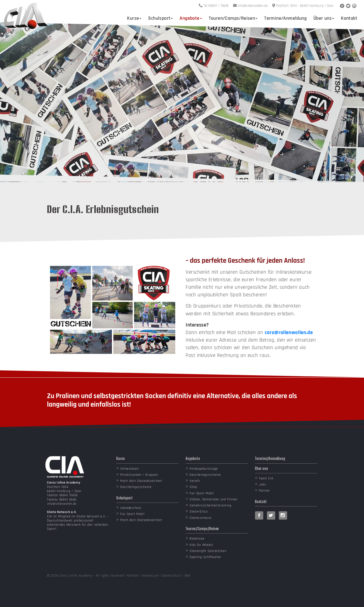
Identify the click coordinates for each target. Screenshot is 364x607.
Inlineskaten (130, 469)
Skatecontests (201, 518)
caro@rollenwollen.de (289, 333)
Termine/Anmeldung (285, 18)
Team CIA (266, 478)
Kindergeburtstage (204, 469)
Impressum (150, 576)
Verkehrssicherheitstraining (210, 505)
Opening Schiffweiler (205, 557)
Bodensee (197, 539)
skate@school (131, 508)
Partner (264, 491)
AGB (187, 576)
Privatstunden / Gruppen (139, 475)
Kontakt (349, 18)
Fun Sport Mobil (132, 514)
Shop (193, 487)
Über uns (324, 18)
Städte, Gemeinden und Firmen (214, 499)
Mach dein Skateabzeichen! (141, 481)
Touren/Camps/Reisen (233, 18)
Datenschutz (171, 576)
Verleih (195, 481)
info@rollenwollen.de (62, 504)
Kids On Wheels (201, 545)
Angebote (191, 18)
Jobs (263, 485)
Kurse (134, 18)
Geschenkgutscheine (136, 487)
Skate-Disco (199, 512)
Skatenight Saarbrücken (208, 551)
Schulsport (160, 18)
